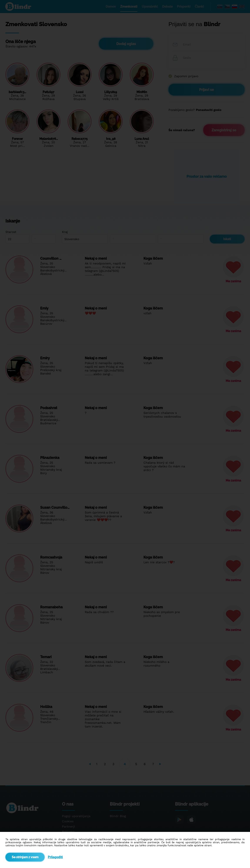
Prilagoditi (55, 857)
